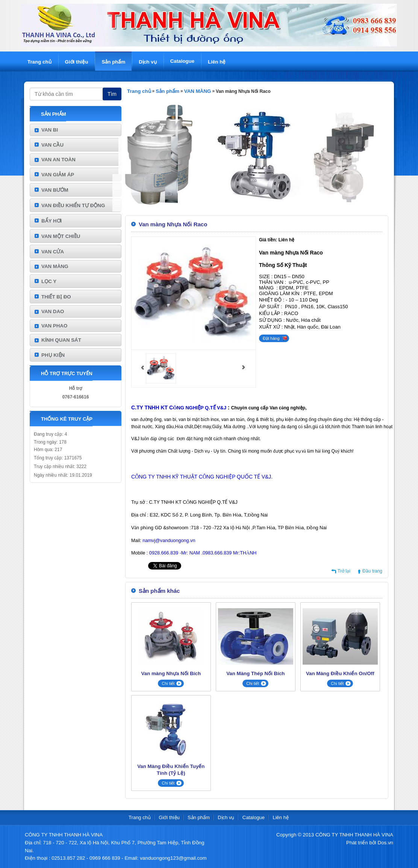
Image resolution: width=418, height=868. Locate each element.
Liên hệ (217, 62)
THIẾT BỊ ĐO (56, 297)
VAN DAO (53, 311)
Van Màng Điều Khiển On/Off (340, 673)
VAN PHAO (54, 326)
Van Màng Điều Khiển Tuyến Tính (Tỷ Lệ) (171, 770)
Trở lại (344, 571)
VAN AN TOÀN (58, 160)
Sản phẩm (113, 62)
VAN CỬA (53, 252)
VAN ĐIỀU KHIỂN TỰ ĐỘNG (73, 205)
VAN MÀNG (55, 266)
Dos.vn (385, 843)
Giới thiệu (77, 62)
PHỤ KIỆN (53, 355)
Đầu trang (372, 571)
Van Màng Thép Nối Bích (255, 673)
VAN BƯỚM (55, 190)
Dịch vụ (148, 62)
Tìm (112, 94)
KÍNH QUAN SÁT (61, 340)
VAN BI (50, 130)
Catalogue (182, 61)
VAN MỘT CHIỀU (61, 236)
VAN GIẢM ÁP (58, 175)
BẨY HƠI (51, 221)
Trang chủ (39, 62)
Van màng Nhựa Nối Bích (171, 673)
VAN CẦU (52, 145)
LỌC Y (49, 281)
